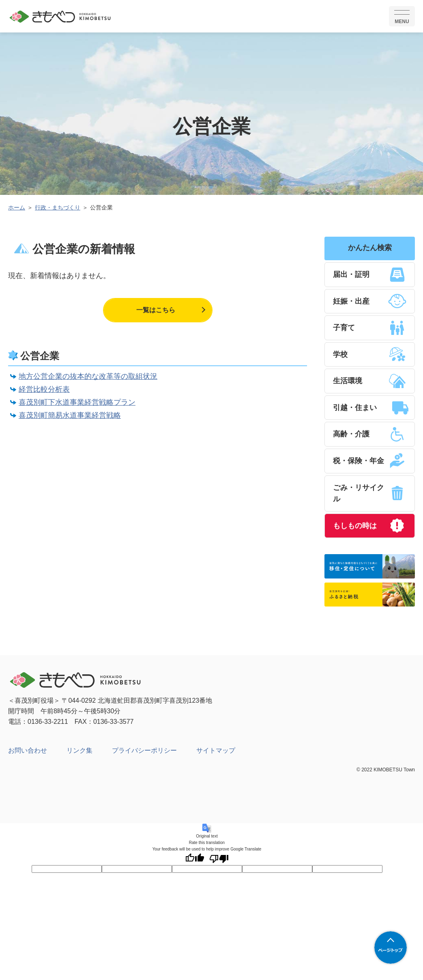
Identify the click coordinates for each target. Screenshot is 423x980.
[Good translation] (195, 862)
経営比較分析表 (44, 389)
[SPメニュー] (402, 16)
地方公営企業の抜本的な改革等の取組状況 (88, 376)
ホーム (17, 207)
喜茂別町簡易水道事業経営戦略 (70, 415)
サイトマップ (216, 754)
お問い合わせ (28, 754)
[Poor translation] (219, 862)
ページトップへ (391, 948)
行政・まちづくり (58, 207)
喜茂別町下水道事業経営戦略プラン (77, 402)
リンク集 (79, 754)
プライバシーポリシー (144, 754)
